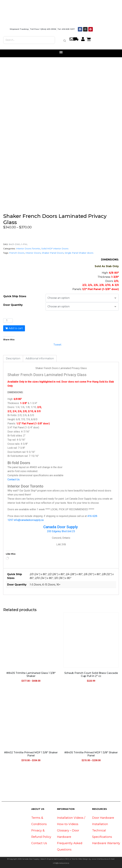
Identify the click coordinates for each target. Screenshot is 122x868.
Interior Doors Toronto (28, 249)
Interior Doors (33, 253)
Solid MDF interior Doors (55, 249)
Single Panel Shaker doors (79, 253)
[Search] (65, 41)
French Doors (17, 253)
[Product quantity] (8, 321)
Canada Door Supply (61, 527)
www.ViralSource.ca (100, 859)
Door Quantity (13, 305)
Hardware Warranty (106, 843)
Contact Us (14, 479)
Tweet (57, 344)
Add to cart (16, 328)
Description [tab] (13, 358)
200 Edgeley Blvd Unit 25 (61, 531)
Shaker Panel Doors (53, 253)
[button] (61, 52)
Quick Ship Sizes (15, 296)
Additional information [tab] (40, 358)
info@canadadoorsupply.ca (29, 520)
